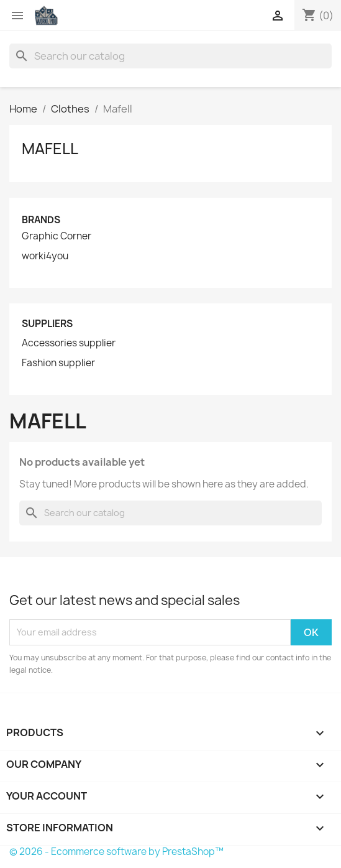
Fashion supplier (58, 363)
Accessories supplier (69, 343)
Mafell (50, 149)
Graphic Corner (57, 236)
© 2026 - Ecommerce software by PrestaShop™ (116, 852)
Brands (41, 220)
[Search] (170, 56)
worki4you (45, 256)
